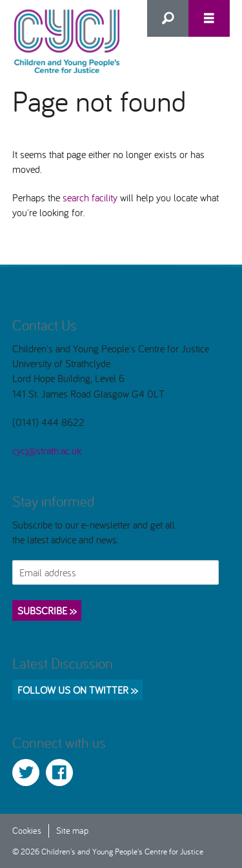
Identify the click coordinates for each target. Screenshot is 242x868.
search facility (90, 197)
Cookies (27, 830)
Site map (72, 830)
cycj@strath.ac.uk (47, 450)
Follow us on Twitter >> (77, 690)
